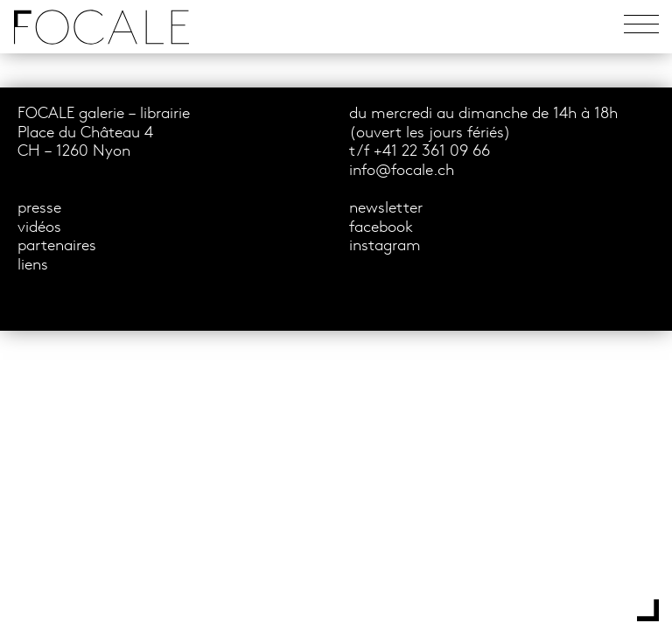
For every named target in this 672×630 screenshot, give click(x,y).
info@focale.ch (402, 171)
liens (33, 266)
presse (39, 209)
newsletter (386, 209)
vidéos (39, 228)
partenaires (57, 246)
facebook (381, 228)
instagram (385, 246)
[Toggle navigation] (641, 27)
